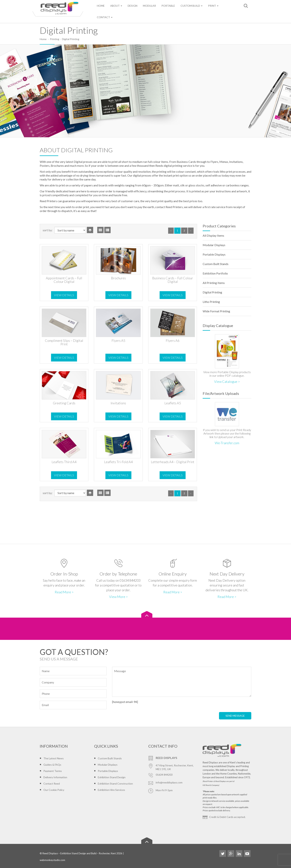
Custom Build (192, 6)
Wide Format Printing (216, 311)
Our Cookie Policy (54, 790)
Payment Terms (53, 771)
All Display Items (213, 235)
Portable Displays (214, 254)
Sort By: (48, 230)
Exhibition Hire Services (111, 790)
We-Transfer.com (227, 443)
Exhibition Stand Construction (115, 784)
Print (213, 6)
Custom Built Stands (216, 264)
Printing (55, 39)
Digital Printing (212, 292)
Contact (105, 17)
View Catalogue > (227, 382)
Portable (168, 6)
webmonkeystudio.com (52, 860)
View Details (64, 295)
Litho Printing (211, 302)
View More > (118, 597)
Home (101, 6)
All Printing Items (214, 283)
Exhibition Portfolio (215, 273)
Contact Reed (52, 784)
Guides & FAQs (52, 765)
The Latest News (54, 758)
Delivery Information (55, 777)
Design (133, 6)
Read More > (64, 592)
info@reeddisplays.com (169, 782)
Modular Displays (214, 245)
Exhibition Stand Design (112, 777)
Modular (149, 6)
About (116, 6)
